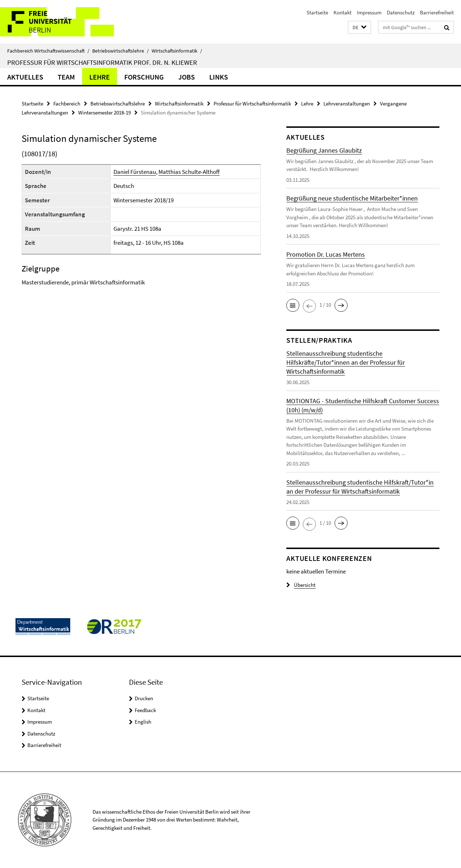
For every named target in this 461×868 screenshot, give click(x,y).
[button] (359, 28)
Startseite (317, 12)
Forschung (144, 77)
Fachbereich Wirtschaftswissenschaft (48, 51)
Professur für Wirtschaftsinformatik (252, 104)
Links (219, 77)
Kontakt (343, 12)
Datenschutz (401, 12)
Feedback (145, 710)
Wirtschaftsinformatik (177, 51)
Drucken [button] (144, 698)
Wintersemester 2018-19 (104, 113)
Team (66, 77)
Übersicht (301, 585)
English (143, 722)
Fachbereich (67, 104)
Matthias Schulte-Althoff (189, 172)
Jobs (187, 77)
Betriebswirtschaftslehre (120, 51)
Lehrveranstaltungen (347, 104)
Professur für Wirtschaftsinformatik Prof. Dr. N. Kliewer (102, 62)
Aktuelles (25, 77)
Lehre (100, 77)
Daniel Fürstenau (135, 172)
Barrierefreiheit (437, 12)
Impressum (369, 12)
